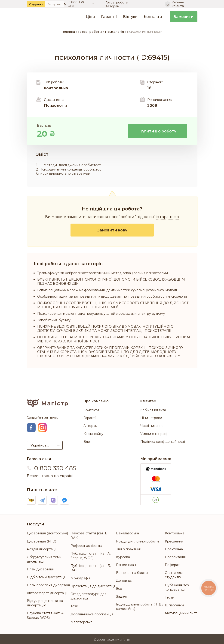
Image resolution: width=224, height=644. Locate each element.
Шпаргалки (174, 604)
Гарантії (109, 17)
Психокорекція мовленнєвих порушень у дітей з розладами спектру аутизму (101, 314)
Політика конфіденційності (163, 442)
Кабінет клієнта (153, 410)
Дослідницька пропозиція (92, 613)
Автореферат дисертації (47, 592)
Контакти (153, 17)
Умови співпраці (154, 434)
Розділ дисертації (41, 548)
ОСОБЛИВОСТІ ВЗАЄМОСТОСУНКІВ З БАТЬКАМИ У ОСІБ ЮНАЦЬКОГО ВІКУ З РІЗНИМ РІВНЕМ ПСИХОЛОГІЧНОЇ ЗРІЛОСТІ (114, 339)
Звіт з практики (129, 548)
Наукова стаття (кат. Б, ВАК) (89, 535)
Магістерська (81, 621)
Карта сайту (93, 434)
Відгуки (130, 17)
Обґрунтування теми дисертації (44, 558)
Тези (74, 605)
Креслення (174, 540)
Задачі (121, 596)
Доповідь (124, 580)
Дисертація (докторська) (47, 533)
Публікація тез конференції (177, 586)
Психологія (55, 106)
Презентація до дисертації (93, 585)
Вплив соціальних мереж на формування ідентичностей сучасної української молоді (107, 290)
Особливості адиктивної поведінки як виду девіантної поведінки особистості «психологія (112, 297)
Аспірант (55, 4)
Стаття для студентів (174, 574)
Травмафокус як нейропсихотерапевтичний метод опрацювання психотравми (103, 273)
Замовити (184, 17)
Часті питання (152, 426)
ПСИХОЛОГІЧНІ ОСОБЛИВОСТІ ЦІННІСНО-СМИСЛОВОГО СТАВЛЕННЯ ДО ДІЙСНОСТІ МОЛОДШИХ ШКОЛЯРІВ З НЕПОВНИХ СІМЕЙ (114, 305)
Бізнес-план (126, 564)
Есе (119, 588)
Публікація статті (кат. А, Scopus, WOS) (91, 555)
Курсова (123, 556)
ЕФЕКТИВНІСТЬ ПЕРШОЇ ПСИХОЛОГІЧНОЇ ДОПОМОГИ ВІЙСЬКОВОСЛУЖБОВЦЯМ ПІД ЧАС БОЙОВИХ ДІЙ (111, 282)
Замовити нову (112, 230)
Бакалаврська (127, 533)
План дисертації (40, 568)
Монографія (80, 577)
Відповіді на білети (132, 572)
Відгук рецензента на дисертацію (45, 602)
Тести (170, 596)
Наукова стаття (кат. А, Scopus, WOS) (46, 614)
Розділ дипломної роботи (137, 540)
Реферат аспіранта (86, 545)
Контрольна (175, 533)
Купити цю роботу (158, 131)
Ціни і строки (151, 418)
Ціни (90, 17)
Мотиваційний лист (181, 612)
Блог (87, 442)
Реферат (172, 564)
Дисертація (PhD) (41, 540)
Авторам (147, 4)
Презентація (175, 556)
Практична (174, 548)
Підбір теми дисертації (46, 576)
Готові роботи (118, 4)
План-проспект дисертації (49, 584)
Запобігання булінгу (54, 320)
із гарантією (168, 217)
